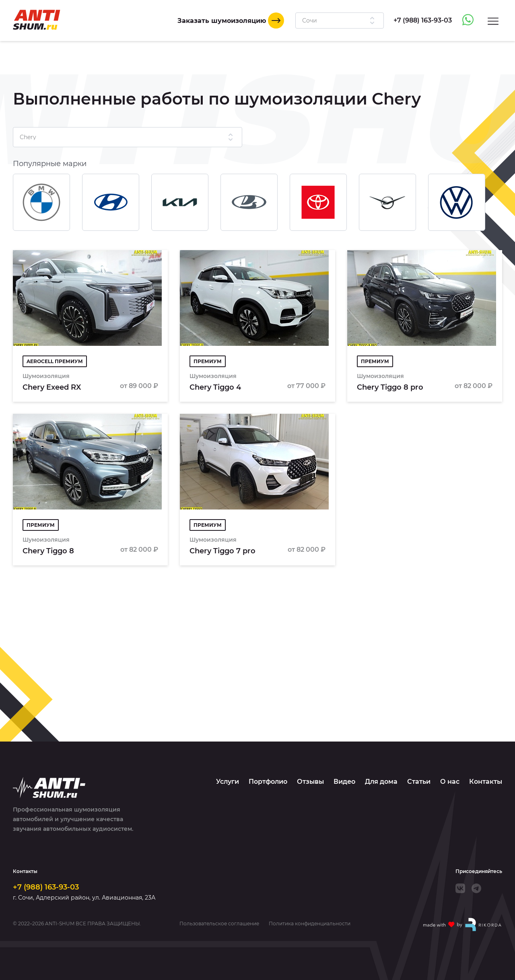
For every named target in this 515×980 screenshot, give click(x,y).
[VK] (460, 888)
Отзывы (310, 782)
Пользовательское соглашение (219, 924)
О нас (450, 782)
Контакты (486, 782)
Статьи (419, 782)
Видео (344, 782)
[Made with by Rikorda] (463, 925)
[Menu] (493, 21)
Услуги (228, 782)
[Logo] (37, 20)
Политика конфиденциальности (310, 924)
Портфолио (268, 782)
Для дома (381, 782)
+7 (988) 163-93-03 (46, 887)
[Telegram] (476, 888)
